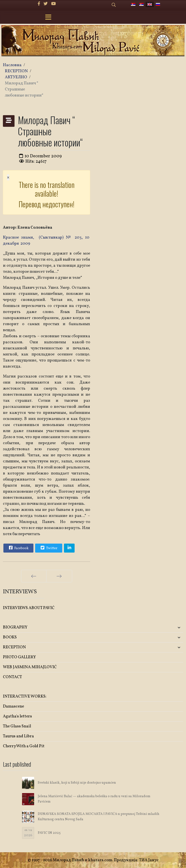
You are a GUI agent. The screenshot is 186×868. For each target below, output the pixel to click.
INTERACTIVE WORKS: (25, 696)
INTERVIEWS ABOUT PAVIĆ (29, 608)
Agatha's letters (17, 716)
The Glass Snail (17, 726)
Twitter (48, 548)
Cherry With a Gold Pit (24, 746)
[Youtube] (53, 4)
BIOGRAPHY (15, 627)
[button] (153, 628)
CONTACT (12, 677)
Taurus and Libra (18, 736)
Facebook (18, 548)
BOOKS (10, 637)
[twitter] (46, 4)
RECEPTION (14, 647)
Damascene (13, 706)
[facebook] (39, 4)
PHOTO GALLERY (19, 657)
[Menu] (48, 18)
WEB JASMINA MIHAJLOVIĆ (30, 667)
